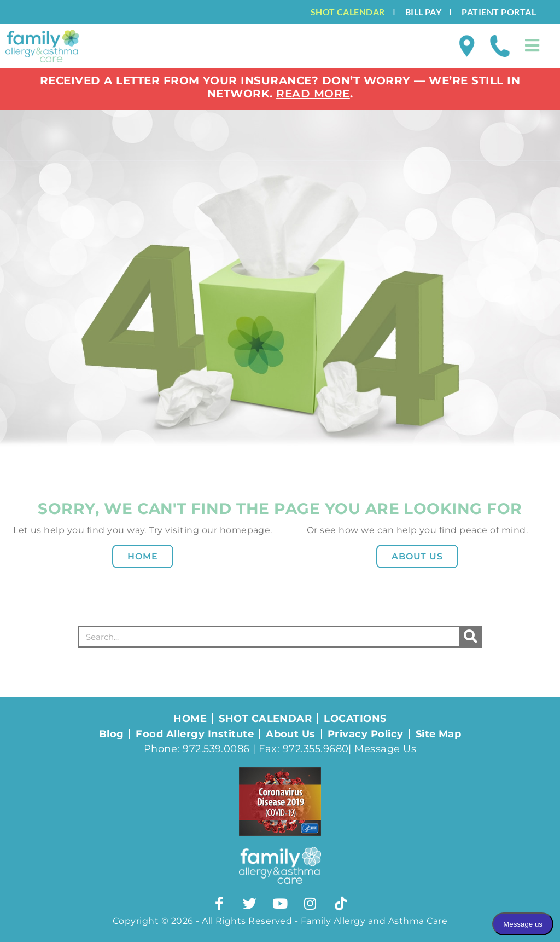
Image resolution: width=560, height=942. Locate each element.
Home (143, 556)
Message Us (385, 749)
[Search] (470, 637)
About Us (418, 556)
